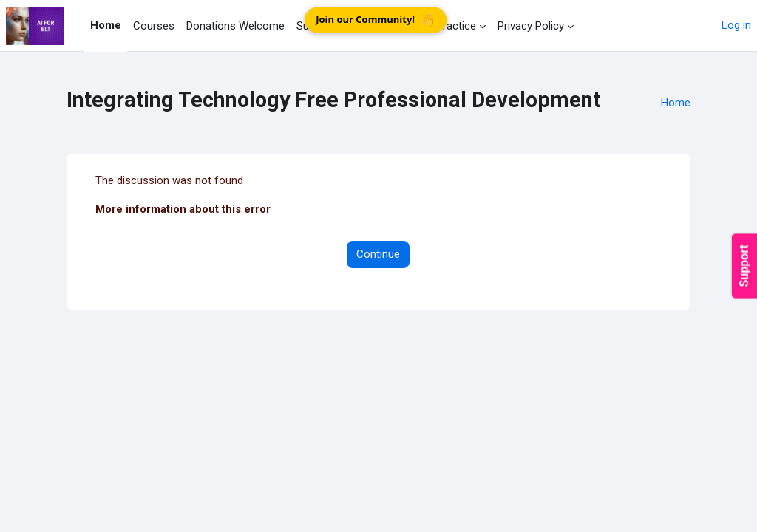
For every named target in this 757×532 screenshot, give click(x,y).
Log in (736, 25)
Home (676, 103)
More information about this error (183, 209)
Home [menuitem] (106, 25)
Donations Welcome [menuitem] (235, 26)
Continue (378, 254)
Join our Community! (377, 20)
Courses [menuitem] (154, 26)
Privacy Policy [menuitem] (531, 26)
